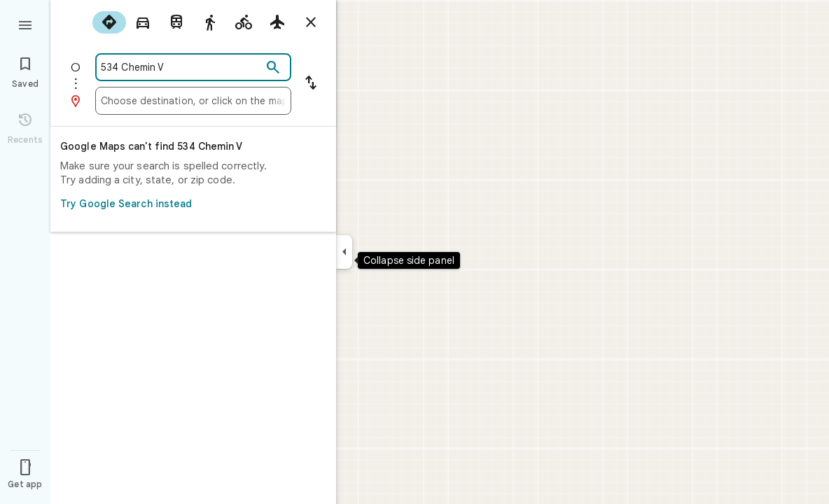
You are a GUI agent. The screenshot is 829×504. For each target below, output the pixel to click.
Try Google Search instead (189, 204)
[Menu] (25, 24)
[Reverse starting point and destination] (311, 84)
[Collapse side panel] (344, 252)
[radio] (109, 22)
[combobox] (181, 67)
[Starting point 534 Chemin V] (181, 67)
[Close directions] (311, 22)
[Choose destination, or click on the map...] (193, 101)
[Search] (273, 68)
